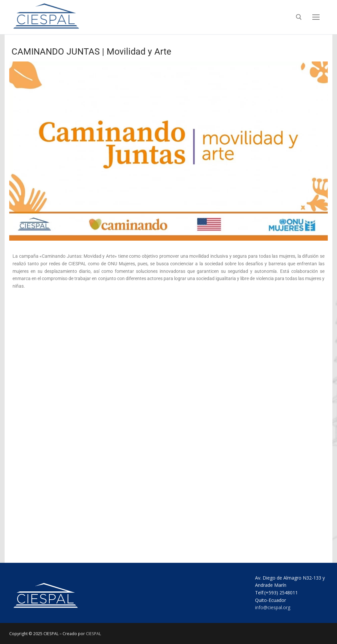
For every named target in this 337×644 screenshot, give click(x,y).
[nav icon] (316, 17)
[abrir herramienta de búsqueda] (299, 17)
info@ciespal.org (273, 607)
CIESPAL (93, 634)
